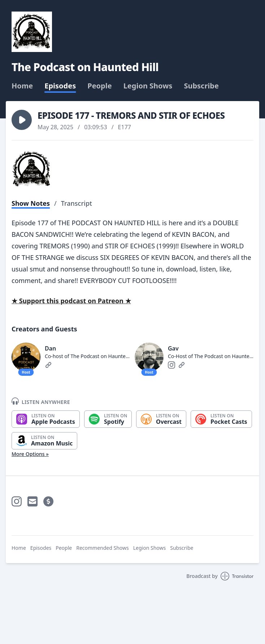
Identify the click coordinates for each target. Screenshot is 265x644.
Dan (50, 348)
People (99, 86)
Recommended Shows (103, 548)
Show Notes (31, 203)
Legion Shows (148, 86)
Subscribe (201, 86)
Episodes (60, 86)
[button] (22, 120)
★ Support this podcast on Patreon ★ (71, 301)
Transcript (77, 203)
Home (22, 86)
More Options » (30, 454)
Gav (173, 348)
